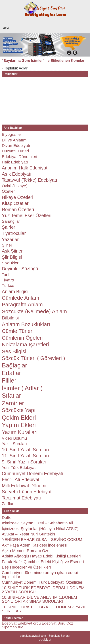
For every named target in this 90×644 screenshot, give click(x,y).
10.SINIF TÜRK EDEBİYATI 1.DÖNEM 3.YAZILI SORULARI (45, 609)
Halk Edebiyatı (15, 162)
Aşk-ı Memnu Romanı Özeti (27, 551)
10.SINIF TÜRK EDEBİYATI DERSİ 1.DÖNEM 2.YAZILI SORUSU (43, 590)
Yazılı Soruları (14, 444)
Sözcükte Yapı (19, 410)
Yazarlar (10, 239)
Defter (7, 518)
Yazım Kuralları (20, 432)
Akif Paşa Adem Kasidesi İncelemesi (34, 545)
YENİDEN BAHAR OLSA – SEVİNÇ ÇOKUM (42, 540)
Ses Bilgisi (14, 351)
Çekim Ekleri (19, 418)
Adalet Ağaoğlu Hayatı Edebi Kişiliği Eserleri (41, 556)
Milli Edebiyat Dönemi (24, 486)
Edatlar (11, 373)
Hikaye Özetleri (17, 197)
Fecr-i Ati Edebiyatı (21, 479)
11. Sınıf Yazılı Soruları (25, 456)
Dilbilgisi (10, 318)
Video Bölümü (14, 438)
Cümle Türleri (18, 331)
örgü (37, 623)
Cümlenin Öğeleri (22, 338)
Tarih (6, 275)
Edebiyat (9, 623)
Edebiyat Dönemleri (19, 157)
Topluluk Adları (16, 68)
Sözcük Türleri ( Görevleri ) (33, 358)
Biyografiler (12, 134)
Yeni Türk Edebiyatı (19, 468)
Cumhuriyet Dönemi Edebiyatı (33, 473)
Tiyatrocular (14, 233)
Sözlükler (10, 263)
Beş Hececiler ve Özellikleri (26, 567)
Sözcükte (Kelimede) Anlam (34, 311)
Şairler (9, 227)
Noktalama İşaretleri (25, 345)
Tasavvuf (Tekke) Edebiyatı (29, 180)
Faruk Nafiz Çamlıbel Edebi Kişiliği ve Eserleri (43, 562)
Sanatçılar (11, 221)
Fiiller (9, 380)
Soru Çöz (65, 623)
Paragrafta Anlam (22, 305)
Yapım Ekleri (19, 425)
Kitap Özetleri (16, 203)
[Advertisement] (29, 100)
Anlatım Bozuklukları (26, 324)
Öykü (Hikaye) (15, 186)
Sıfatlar (11, 396)
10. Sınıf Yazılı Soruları (25, 450)
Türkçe (8, 286)
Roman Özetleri (18, 209)
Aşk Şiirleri (13, 251)
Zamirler (13, 403)
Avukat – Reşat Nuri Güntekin (28, 534)
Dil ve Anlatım (14, 140)
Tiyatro (8, 280)
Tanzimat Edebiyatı (21, 498)
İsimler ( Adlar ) (22, 388)
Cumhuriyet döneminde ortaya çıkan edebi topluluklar (40, 575)
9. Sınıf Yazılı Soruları (24, 462)
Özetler (8, 191)
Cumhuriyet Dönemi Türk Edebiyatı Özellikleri (43, 582)
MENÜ (6, 28)
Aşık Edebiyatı (17, 174)
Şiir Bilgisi (12, 257)
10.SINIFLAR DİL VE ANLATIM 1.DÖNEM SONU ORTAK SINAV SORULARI (39, 599)
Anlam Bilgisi (15, 291)
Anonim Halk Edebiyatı (25, 168)
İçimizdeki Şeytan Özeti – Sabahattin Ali (37, 523)
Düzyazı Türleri (15, 151)
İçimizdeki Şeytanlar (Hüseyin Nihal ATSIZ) (40, 529)
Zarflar (8, 504)
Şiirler (7, 245)
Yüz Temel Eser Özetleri (27, 215)
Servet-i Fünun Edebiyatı (27, 492)
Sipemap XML (14, 627)
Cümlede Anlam (21, 298)
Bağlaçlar (14, 365)
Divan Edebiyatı (16, 146)
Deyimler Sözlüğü (20, 269)
